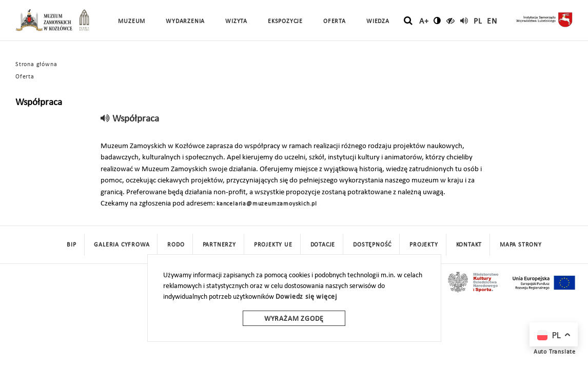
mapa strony (521, 245)
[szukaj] (408, 21)
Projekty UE (273, 245)
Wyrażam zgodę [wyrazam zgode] (294, 319)
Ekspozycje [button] (285, 22)
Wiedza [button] (378, 22)
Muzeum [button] (132, 22)
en (492, 22)
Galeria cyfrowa (122, 245)
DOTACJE (323, 245)
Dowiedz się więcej (306, 297)
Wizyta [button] (236, 22)
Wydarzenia (185, 22)
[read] (464, 20)
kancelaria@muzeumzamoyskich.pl (267, 204)
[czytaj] (451, 20)
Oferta (25, 77)
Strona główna (36, 65)
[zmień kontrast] (437, 20)
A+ (424, 22)
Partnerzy (219, 245)
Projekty (424, 245)
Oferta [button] (335, 22)
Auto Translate (555, 352)
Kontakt (469, 245)
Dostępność (372, 245)
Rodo (176, 245)
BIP (71, 245)
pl (478, 22)
